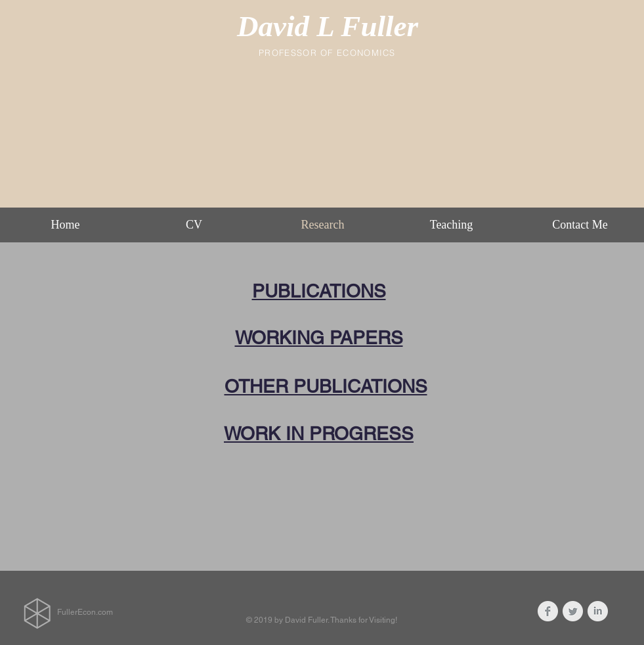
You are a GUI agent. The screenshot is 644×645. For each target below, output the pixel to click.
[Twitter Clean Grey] (573, 611)
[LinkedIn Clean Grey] (598, 611)
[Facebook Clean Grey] (548, 611)
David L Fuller (328, 26)
